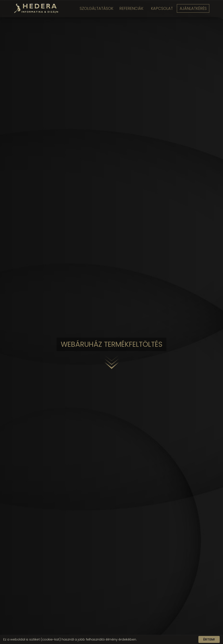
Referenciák (130, 9)
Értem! (209, 639)
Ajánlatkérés (193, 9)
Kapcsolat (161, 9)
